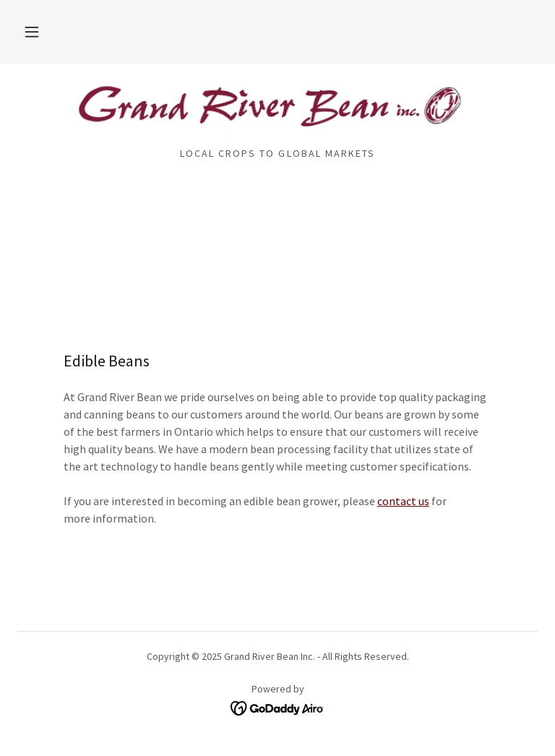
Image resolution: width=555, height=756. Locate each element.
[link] (277, 110)
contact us (403, 501)
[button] (32, 32)
